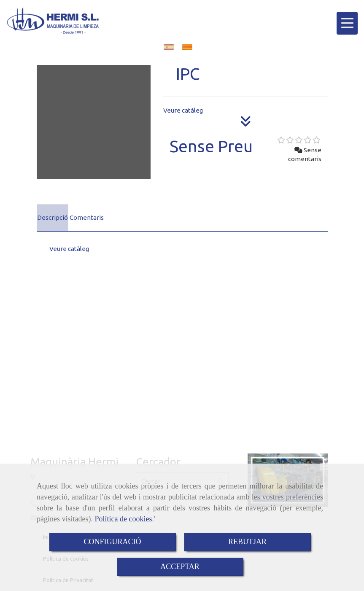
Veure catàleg (183, 110)
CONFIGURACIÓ (112, 542)
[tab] (53, 218)
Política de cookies (123, 519)
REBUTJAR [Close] (247, 542)
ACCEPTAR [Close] (180, 567)
